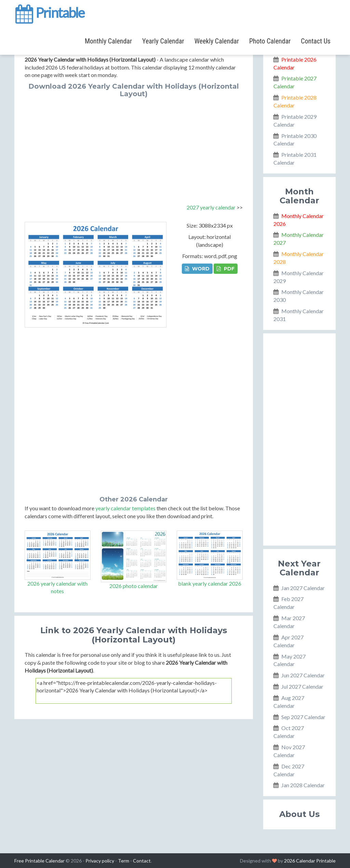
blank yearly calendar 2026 (210, 583)
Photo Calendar (270, 41)
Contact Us (316, 41)
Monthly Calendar (108, 41)
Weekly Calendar (217, 41)
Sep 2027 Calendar (303, 717)
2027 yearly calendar (211, 207)
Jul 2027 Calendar (302, 686)
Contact (142, 861)
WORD (197, 269)
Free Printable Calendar (39, 861)
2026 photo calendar (134, 586)
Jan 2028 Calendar (303, 785)
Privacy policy (100, 861)
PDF (226, 269)
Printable (49, 12)
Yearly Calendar (163, 41)
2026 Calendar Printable (310, 861)
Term (124, 861)
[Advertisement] (134, 149)
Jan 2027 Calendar (303, 588)
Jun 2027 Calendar (303, 675)
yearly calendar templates (125, 508)
